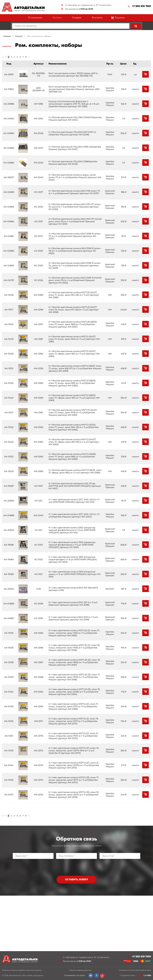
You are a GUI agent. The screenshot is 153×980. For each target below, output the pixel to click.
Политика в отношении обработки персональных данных (22, 970)
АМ (110, 295)
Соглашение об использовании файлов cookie (135, 970)
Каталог (57, 18)
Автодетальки (15, 975)
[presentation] (76, 867)
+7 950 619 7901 (141, 6)
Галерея (77, 18)
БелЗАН (110, 589)
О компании (35, 18)
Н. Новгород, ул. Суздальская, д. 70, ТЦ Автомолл (88, 5)
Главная (7, 36)
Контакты (97, 18)
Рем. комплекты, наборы (39, 36)
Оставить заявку (76, 880)
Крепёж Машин (110, 89)
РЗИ (110, 75)
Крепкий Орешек (110, 192)
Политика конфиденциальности (80, 970)
